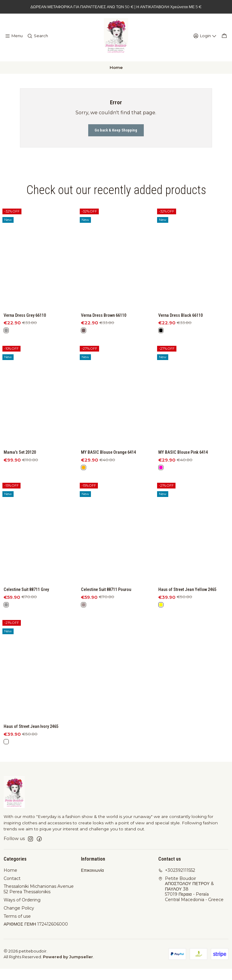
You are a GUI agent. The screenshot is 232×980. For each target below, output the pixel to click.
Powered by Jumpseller (68, 968)
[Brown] (84, 360)
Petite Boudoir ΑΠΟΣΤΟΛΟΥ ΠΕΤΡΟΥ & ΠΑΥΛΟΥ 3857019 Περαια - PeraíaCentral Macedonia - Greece (191, 900)
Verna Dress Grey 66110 (28, 336)
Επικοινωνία (92, 881)
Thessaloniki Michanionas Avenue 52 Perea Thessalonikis (39, 900)
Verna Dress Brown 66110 (107, 344)
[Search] (36, 39)
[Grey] (7, 351)
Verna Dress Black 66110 (184, 350)
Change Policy (19, 919)
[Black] (161, 366)
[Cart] (225, 39)
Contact (12, 890)
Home (10, 881)
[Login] (207, 39)
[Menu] (13, 39)
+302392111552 (177, 881)
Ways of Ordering (22, 911)
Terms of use (17, 927)
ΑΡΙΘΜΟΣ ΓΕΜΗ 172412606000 (36, 935)
